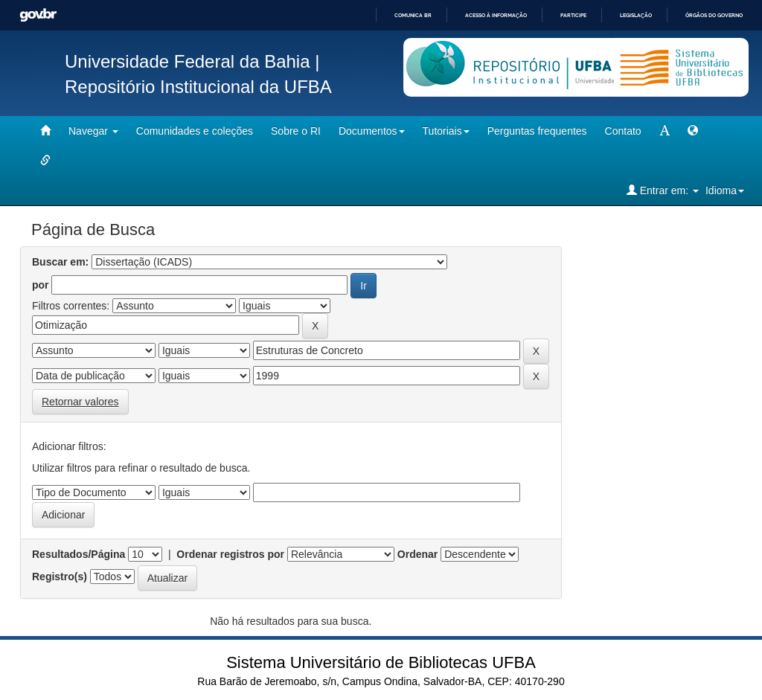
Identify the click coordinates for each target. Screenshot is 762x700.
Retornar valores (80, 402)
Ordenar (417, 554)
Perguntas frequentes (537, 131)
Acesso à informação (496, 15)
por (41, 285)
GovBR (38, 15)
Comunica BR (413, 15)
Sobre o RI (296, 131)
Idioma (725, 190)
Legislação (636, 15)
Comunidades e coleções (195, 131)
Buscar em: (60, 262)
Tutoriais (446, 131)
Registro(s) (60, 577)
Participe (573, 15)
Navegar (93, 131)
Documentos (372, 131)
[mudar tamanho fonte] (665, 131)
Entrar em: (663, 190)
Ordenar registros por (230, 554)
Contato (623, 131)
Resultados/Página (79, 554)
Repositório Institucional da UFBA (198, 87)
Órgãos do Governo (714, 15)
